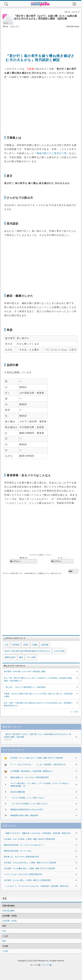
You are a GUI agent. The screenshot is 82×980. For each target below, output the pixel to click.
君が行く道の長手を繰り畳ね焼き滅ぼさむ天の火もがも (27, 651)
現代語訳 (16, 645)
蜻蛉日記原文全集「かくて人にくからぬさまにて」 (25, 845)
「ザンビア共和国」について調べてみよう (28, 798)
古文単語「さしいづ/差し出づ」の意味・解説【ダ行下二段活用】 (37, 758)
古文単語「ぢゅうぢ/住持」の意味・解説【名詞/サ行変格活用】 (30, 839)
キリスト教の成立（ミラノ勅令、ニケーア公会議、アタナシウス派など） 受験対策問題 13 (41, 785)
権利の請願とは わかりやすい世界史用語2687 (30, 777)
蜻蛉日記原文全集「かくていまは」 (18, 851)
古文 (7, 645)
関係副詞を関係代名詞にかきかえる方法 (27, 810)
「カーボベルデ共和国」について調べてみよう (29, 804)
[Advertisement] (41, 37)
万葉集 (35, 645)
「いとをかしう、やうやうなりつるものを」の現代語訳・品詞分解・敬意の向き (37, 886)
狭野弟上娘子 (10, 657)
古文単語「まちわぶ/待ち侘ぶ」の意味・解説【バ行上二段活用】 (30, 863)
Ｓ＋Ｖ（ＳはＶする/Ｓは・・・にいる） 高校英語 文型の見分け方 (38, 764)
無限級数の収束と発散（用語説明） (25, 815)
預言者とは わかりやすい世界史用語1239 (21, 857)
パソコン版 (47, 965)
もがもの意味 (59, 651)
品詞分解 (45, 645)
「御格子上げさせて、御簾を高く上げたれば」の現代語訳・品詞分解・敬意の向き (37, 833)
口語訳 (26, 645)
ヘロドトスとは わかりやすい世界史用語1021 (23, 874)
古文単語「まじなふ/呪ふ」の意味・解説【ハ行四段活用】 (28, 880)
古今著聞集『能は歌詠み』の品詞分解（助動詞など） (32, 771)
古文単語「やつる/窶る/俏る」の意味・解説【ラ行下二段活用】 (30, 868)
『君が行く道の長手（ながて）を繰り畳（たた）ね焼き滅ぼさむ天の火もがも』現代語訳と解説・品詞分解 (38, 737)
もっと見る (74, 712)
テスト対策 (31, 657)
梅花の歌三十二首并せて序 (52, 153)
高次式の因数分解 (18, 792)
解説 (21, 657)
